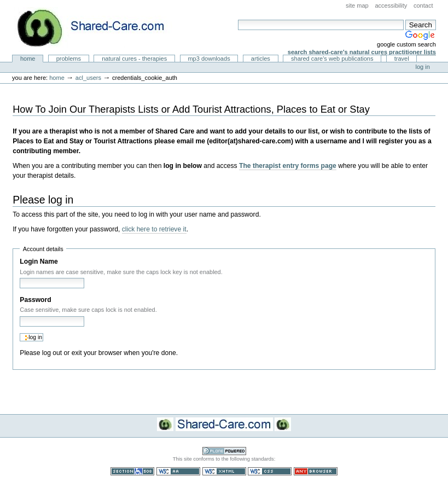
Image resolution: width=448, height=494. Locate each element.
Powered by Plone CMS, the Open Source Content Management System (224, 451)
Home (28, 59)
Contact (423, 5)
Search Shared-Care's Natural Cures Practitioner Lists (362, 52)
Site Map (357, 5)
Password (35, 300)
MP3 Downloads (209, 59)
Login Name (39, 261)
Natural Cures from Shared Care (99, 28)
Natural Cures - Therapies (134, 59)
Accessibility (391, 5)
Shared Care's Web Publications (332, 59)
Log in (423, 67)
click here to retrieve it (154, 229)
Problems (69, 59)
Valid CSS (270, 471)
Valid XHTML (224, 471)
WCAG (178, 471)
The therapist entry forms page (288, 166)
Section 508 (132, 471)
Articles (261, 59)
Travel (402, 59)
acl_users (88, 78)
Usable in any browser (316, 471)
